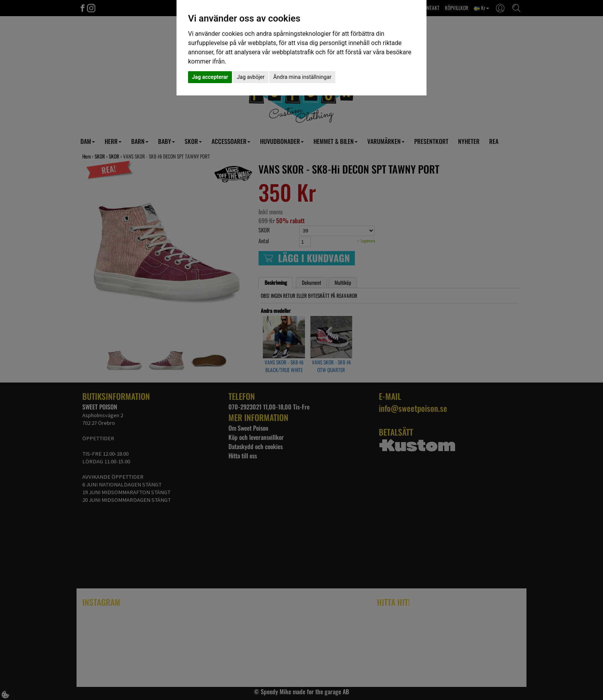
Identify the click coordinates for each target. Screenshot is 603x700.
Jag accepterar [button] (210, 77)
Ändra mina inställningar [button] (302, 77)
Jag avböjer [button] (251, 77)
